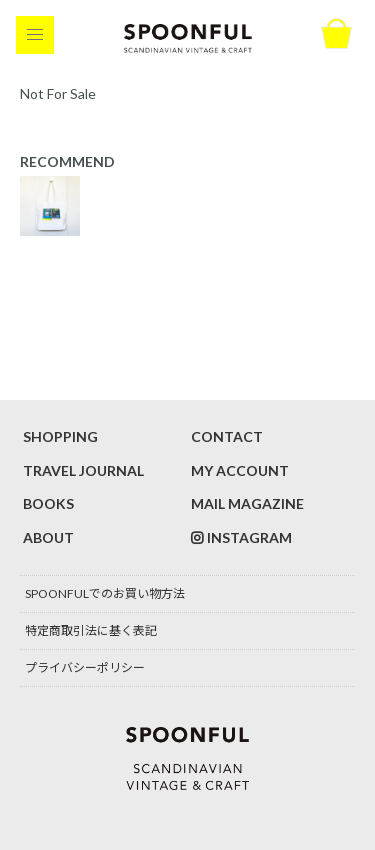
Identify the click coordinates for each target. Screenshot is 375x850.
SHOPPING (60, 436)
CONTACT (227, 436)
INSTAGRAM (249, 537)
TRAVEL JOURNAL (83, 470)
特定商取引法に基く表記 (91, 630)
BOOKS (48, 503)
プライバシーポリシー (85, 667)
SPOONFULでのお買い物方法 (105, 593)
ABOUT (48, 537)
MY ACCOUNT (240, 470)
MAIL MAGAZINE (247, 503)
